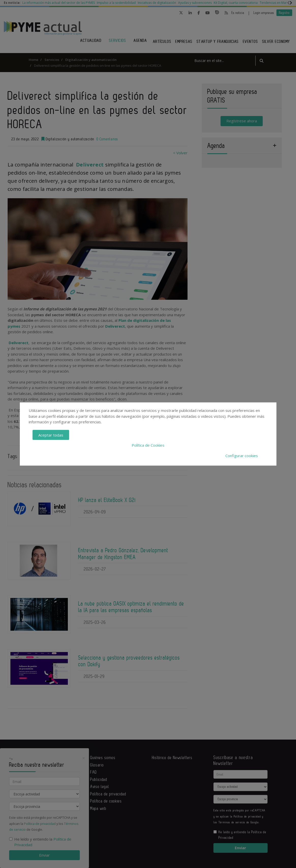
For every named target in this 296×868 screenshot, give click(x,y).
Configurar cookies (242, 455)
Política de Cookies (148, 445)
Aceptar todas (51, 435)
